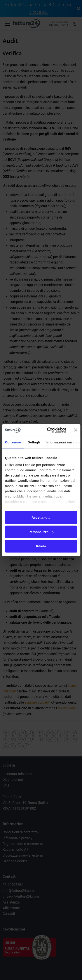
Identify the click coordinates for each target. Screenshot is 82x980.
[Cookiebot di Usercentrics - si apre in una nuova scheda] (49, 430)
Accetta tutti (41, 517)
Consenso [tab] (13, 442)
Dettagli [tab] (34, 442)
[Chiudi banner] (75, 430)
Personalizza (41, 532)
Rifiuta (41, 546)
